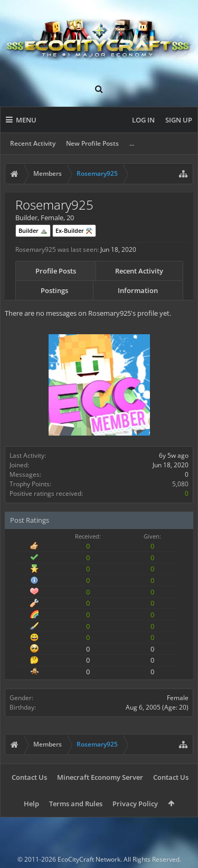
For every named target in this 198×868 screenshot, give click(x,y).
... (132, 143)
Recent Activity (33, 143)
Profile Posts (56, 271)
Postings (54, 290)
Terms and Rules (76, 804)
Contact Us (29, 777)
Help (31, 804)
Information (138, 290)
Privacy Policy (135, 804)
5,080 (180, 484)
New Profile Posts (92, 143)
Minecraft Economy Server (100, 777)
